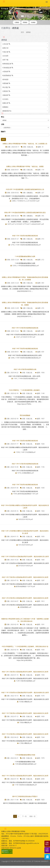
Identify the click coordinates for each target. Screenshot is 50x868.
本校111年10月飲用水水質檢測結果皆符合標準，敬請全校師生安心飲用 (25, 692)
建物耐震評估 (7, 111)
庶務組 (25, 22)
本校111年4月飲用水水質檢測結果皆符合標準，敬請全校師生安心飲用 (25, 734)
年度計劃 (6, 52)
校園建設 (5, 107)
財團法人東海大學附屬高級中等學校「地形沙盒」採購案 (25, 166)
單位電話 (6, 87)
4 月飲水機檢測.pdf (25, 743)
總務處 (28, 32)
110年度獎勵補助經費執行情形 (25, 755)
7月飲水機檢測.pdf (25, 722)
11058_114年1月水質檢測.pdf (25, 452)
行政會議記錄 (8, 68)
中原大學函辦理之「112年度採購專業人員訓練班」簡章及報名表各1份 (25, 646)
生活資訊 (5, 99)
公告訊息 (6, 44)
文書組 (17, 22)
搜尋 (3, 139)
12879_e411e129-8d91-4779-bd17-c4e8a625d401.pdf (25, 224)
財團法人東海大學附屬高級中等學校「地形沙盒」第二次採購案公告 (25, 144)
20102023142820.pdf (25, 566)
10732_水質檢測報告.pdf (25, 473)
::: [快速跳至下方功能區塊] (5, 828)
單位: (3, 117)
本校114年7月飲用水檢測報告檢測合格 (25, 349)
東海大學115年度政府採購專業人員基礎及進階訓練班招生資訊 (25, 212)
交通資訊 (6, 91)
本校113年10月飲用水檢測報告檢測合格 (25, 464)
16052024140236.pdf (25, 519)
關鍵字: (3, 132)
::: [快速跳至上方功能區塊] (4, 1)
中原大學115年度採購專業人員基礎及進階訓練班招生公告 (25, 189)
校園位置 (6, 103)
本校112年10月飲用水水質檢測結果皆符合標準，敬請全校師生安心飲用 (25, 556)
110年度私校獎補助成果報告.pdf (25, 764)
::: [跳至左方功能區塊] (4, 37)
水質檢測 (6, 71)
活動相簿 (6, 95)
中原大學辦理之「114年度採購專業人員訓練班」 (25, 390)
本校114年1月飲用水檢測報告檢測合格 (25, 441)
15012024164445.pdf (25, 545)
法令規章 (5, 56)
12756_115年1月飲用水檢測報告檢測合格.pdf (25, 245)
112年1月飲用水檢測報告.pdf (25, 681)
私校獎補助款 (8, 75)
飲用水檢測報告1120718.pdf (25, 586)
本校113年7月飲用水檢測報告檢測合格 (25, 485)
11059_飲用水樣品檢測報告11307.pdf (25, 494)
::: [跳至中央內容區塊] (2, 113)
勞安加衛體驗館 (25, 415)
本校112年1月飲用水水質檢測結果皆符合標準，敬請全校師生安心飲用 (25, 672)
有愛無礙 (6, 83)
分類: (3, 124)
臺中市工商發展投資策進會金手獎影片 (25, 796)
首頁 (22, 32)
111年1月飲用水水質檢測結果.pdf (25, 785)
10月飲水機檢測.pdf (25, 702)
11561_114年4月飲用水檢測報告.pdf (25, 378)
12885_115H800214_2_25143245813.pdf (25, 201)
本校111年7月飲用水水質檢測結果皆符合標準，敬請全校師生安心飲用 (25, 713)
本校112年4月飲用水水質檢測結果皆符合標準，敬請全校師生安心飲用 (25, 598)
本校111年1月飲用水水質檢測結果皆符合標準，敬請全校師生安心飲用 (25, 776)
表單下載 (5, 60)
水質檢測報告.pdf (25, 607)
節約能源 (5, 79)
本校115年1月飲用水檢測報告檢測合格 (25, 236)
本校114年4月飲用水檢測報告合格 (25, 369)
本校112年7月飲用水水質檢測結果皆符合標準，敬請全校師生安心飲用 (25, 577)
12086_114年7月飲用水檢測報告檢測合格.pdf (25, 358)
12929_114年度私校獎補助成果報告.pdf (25, 266)
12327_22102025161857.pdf (25, 337)
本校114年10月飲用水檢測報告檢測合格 (25, 328)
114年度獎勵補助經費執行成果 (25, 256)
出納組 (33, 22)
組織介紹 (5, 48)
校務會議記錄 (8, 64)
